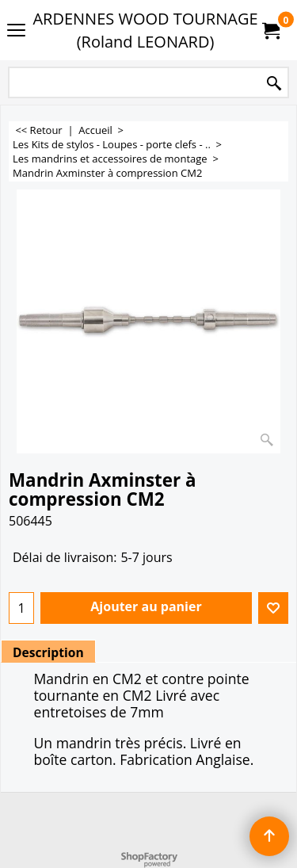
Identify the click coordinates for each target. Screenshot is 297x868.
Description (48, 652)
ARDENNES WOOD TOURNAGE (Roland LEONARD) (145, 30)
